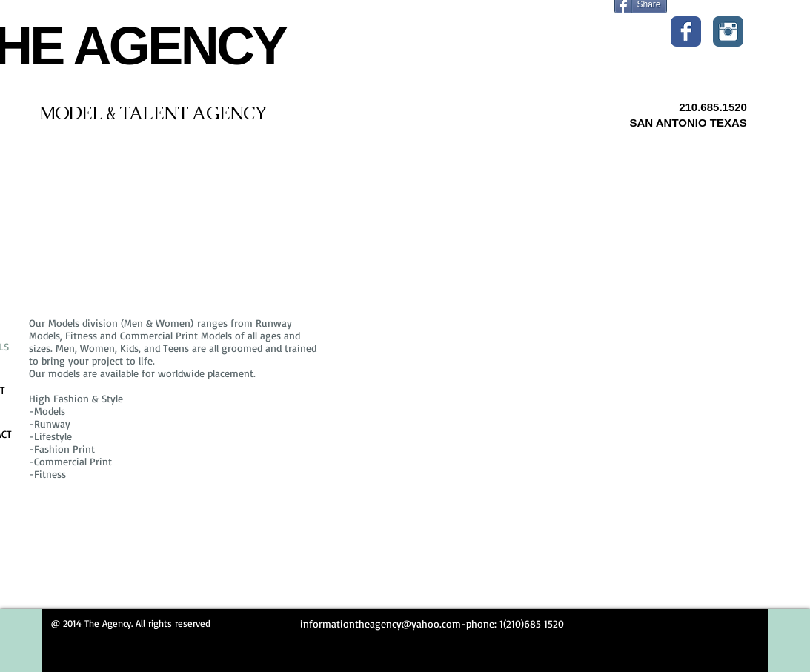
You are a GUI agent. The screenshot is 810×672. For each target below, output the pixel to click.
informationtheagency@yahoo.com (381, 623)
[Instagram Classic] (728, 31)
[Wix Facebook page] (686, 31)
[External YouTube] (561, 402)
